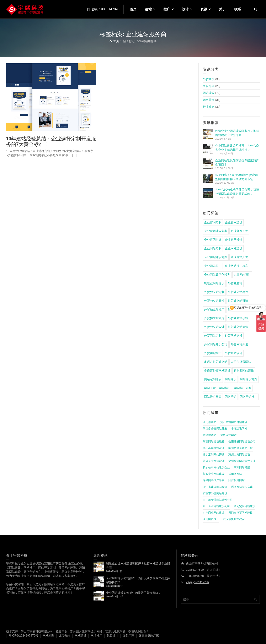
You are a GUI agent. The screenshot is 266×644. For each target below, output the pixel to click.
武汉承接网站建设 (234, 519)
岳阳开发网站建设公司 (242, 442)
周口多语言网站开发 (215, 429)
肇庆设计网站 (228, 435)
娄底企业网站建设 (214, 474)
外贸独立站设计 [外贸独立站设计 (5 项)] (214, 327)
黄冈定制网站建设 (245, 506)
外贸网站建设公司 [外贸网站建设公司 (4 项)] (216, 344)
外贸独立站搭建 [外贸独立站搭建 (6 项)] (214, 318)
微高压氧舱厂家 (149, 635)
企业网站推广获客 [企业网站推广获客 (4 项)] (236, 266)
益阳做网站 (235, 474)
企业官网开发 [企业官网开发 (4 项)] (239, 231)
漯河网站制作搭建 (242, 487)
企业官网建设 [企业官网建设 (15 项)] (234, 222)
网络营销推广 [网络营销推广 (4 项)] (249, 397)
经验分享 (209, 86)
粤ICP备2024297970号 (23, 635)
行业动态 (209, 107)
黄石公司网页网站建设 (234, 422)
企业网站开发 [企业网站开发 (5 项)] (239, 257)
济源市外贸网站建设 (215, 493)
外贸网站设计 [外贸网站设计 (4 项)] (234, 353)
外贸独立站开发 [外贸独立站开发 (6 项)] (214, 301)
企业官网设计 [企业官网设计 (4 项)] (234, 240)
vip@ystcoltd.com (197, 582)
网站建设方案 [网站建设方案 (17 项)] (249, 379)
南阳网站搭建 (242, 467)
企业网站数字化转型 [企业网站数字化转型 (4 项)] (217, 275)
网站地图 (48, 635)
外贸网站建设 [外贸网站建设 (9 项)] (234, 336)
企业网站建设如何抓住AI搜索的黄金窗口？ (134, 593)
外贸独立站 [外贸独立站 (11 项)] (235, 283)
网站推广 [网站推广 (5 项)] (225, 388)
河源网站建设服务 (214, 442)
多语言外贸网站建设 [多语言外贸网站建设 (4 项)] (217, 370)
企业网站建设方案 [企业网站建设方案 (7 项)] (216, 257)
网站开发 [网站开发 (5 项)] (210, 388)
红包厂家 (128, 635)
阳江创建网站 (236, 480)
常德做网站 (210, 435)
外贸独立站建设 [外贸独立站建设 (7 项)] (238, 292)
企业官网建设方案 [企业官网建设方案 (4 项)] (216, 231)
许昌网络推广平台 (214, 480)
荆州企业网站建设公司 (216, 506)
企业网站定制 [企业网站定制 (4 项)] (213, 248)
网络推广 (96, 635)
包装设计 (112, 635)
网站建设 (209, 93)
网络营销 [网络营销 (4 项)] (231, 397)
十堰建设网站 (239, 429)
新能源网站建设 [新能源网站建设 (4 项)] (244, 370)
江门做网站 (210, 422)
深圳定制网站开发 (214, 455)
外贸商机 (209, 79)
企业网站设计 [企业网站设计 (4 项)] (242, 275)
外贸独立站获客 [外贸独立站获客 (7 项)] (238, 318)
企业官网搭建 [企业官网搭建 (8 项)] (213, 240)
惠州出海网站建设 (239, 455)
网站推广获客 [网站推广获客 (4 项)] (213, 397)
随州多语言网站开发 (241, 448)
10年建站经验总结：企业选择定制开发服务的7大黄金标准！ (51, 141)
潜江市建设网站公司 (215, 487)
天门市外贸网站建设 (241, 513)
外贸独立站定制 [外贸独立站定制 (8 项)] (214, 292)
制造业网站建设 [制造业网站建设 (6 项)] (214, 283)
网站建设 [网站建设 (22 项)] (231, 379)
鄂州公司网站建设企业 (242, 461)
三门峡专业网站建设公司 (218, 500)
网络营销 (209, 100)
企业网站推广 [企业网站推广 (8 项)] (213, 266)
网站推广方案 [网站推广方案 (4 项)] (243, 388)
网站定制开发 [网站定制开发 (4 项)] (213, 379)
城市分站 (64, 635)
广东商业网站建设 (214, 513)
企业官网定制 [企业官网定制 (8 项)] (213, 222)
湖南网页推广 (211, 519)
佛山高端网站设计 (214, 448)
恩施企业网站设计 (214, 461)
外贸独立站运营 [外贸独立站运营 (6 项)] (238, 327)
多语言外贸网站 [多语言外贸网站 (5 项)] (241, 362)
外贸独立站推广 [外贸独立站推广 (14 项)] (214, 309)
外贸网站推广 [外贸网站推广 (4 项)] (213, 353)
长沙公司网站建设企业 (216, 467)
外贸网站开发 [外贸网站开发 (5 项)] (239, 344)
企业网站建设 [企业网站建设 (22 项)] (234, 248)
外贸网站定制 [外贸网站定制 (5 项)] (213, 336)
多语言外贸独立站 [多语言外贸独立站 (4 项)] (216, 362)
